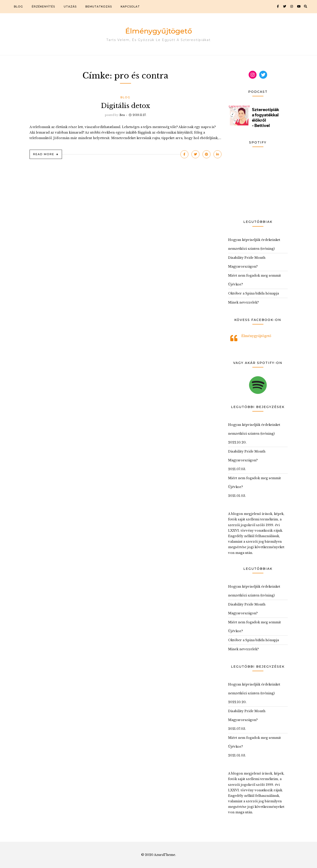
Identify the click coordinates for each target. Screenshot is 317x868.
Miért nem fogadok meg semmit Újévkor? (254, 280)
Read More (44, 154)
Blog (18, 7)
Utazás (70, 7)
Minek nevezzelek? (243, 302)
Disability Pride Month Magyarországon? (247, 262)
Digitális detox (126, 106)
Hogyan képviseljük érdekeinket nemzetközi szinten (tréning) (254, 244)
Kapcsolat (130, 7)
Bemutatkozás (99, 7)
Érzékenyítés (43, 7)
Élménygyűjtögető (159, 31)
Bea (122, 115)
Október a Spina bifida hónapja (253, 293)
